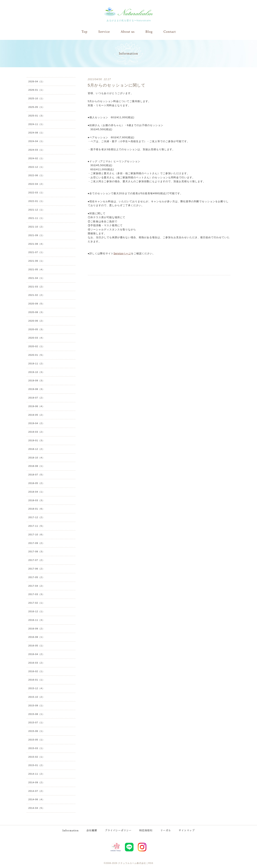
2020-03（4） (36, 338)
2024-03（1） (36, 150)
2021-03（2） (36, 286)
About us (128, 32)
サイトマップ (187, 830)
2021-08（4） (36, 244)
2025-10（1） (36, 98)
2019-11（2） (36, 363)
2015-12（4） (36, 688)
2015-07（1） (36, 722)
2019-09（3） (36, 381)
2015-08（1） (36, 714)
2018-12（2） (36, 449)
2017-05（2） (36, 577)
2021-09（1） (36, 235)
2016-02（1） (36, 671)
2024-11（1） (36, 124)
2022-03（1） (36, 192)
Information (71, 830)
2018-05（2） (36, 483)
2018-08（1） (36, 466)
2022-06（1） (36, 175)
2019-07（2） (36, 398)
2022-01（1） (36, 201)
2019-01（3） (36, 440)
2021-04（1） (36, 278)
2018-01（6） (36, 509)
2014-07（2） (36, 791)
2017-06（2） (36, 569)
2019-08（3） (36, 389)
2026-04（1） (36, 81)
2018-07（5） (36, 474)
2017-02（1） (36, 603)
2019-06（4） (36, 406)
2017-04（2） (36, 586)
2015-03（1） (36, 748)
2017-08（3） (36, 552)
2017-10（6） (36, 534)
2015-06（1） (36, 731)
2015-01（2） (36, 765)
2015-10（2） (36, 697)
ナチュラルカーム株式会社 (132, 863)
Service (104, 32)
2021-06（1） (36, 261)
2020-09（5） (36, 304)
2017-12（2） (36, 517)
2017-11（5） (36, 526)
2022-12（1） (36, 167)
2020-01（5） (36, 355)
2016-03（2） (36, 663)
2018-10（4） (36, 457)
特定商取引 (146, 830)
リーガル (166, 830)
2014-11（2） (36, 774)
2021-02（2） (36, 295)
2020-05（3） (36, 329)
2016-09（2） (36, 628)
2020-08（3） (36, 312)
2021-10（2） (36, 227)
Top (84, 32)
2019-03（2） (36, 432)
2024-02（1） (36, 158)
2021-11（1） (36, 218)
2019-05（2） (36, 415)
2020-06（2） (36, 321)
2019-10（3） (36, 372)
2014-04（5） (36, 808)
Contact (170, 32)
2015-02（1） (36, 757)
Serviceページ (122, 253)
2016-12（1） (36, 611)
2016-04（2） (36, 654)
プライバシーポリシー (118, 830)
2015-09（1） (36, 705)
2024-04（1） (36, 141)
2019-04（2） (36, 423)
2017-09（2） (36, 543)
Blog (149, 32)
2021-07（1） (36, 252)
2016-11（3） (36, 620)
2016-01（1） (36, 680)
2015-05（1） (36, 739)
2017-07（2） (36, 560)
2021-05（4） (36, 269)
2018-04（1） (36, 492)
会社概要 (92, 830)
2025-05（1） (36, 107)
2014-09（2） (36, 782)
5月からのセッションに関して (117, 85)
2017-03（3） (36, 594)
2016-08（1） (36, 637)
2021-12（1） (36, 210)
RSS (151, 863)
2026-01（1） (36, 90)
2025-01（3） (36, 115)
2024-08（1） (36, 133)
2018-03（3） (36, 500)
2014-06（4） (36, 799)
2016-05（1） (36, 645)
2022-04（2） (36, 184)
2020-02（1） (36, 346)
